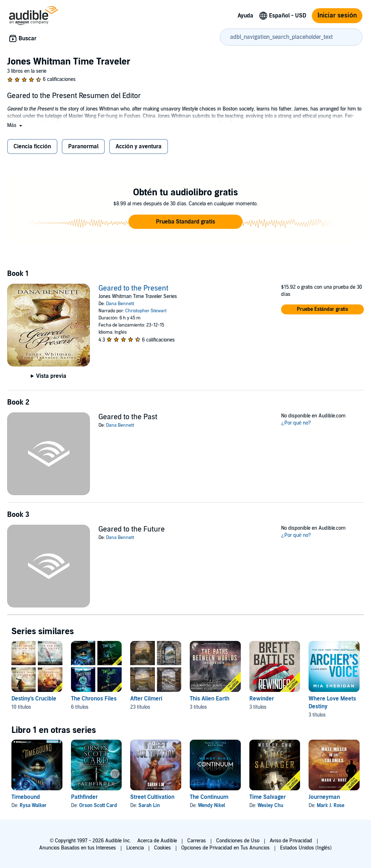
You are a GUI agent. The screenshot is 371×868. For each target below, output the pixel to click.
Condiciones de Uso (238, 841)
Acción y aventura (139, 147)
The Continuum (209, 797)
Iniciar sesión (337, 16)
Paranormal (83, 147)
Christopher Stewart (146, 311)
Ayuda (245, 16)
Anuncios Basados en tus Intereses (78, 848)
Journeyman (324, 797)
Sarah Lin (149, 805)
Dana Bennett (120, 304)
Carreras (197, 841)
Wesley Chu (270, 805)
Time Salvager (268, 797)
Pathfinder (84, 797)
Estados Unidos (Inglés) (306, 848)
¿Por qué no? (296, 423)
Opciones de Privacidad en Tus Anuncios (225, 848)
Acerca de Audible (157, 841)
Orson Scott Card (98, 805)
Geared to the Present (133, 288)
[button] (15, 125)
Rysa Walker (33, 805)
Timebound (26, 797)
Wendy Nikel (212, 805)
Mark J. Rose (331, 805)
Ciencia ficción (32, 147)
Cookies (162, 848)
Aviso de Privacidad (291, 841)
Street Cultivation (152, 797)
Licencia (135, 848)
